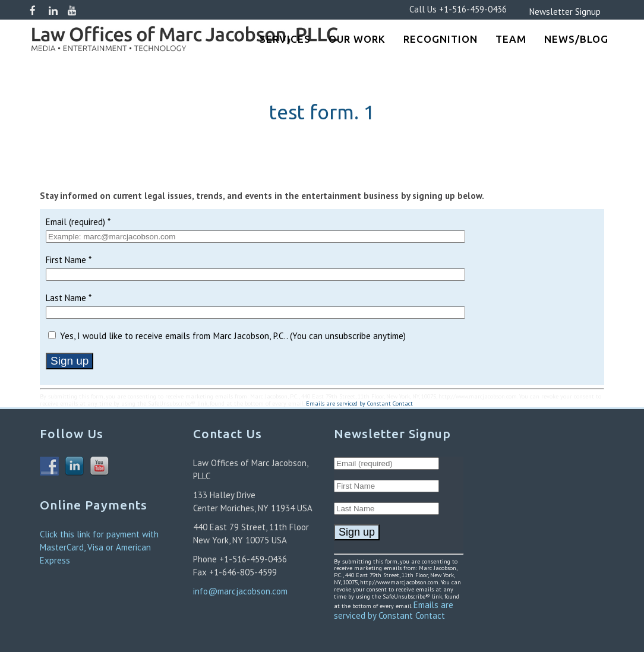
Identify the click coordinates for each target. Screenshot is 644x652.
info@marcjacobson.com (240, 591)
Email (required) (78, 222)
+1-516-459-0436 (473, 9)
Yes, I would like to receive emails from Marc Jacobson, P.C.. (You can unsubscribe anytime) (232, 336)
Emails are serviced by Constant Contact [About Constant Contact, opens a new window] (359, 403)
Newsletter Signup (547, 12)
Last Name (69, 298)
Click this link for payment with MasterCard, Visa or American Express (99, 547)
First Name (69, 260)
